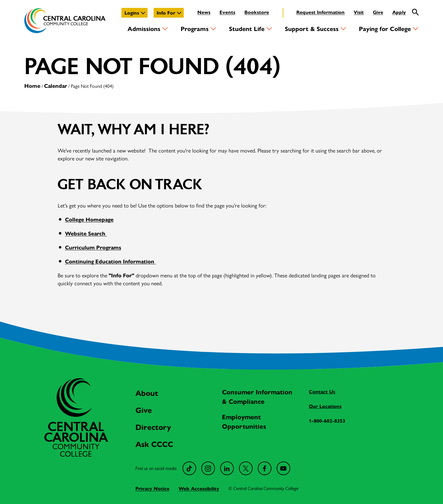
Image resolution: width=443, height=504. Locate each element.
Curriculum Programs (93, 247)
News (204, 12)
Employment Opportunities (244, 421)
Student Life (247, 28)
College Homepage (89, 219)
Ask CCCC (154, 444)
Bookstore (257, 12)
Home (32, 86)
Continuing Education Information (110, 261)
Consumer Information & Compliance (257, 396)
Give (378, 12)
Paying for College (385, 28)
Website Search (86, 233)
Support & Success (312, 28)
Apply (399, 12)
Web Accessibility (199, 488)
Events (227, 12)
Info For (166, 13)
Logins (132, 13)
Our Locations (325, 406)
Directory (153, 427)
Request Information (320, 12)
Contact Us (322, 391)
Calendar (56, 86)
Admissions (144, 28)
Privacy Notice (152, 488)
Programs (195, 28)
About (147, 393)
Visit (359, 12)
